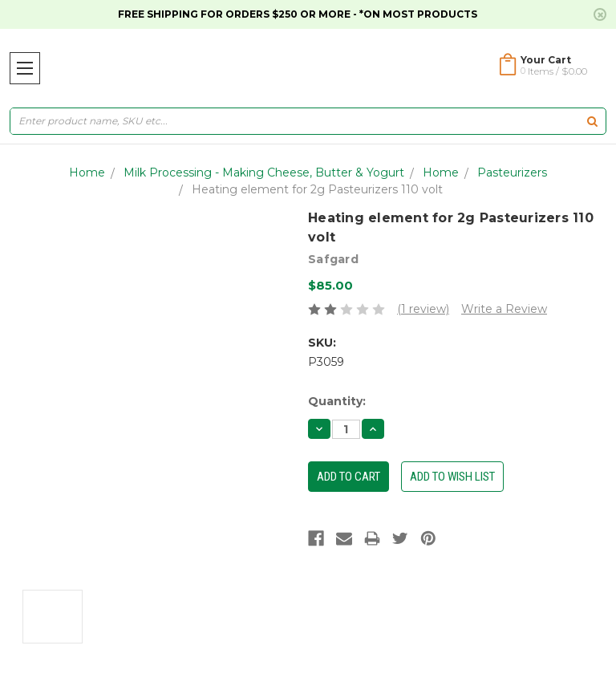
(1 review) (423, 309)
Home (87, 173)
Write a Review (504, 309)
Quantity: (337, 401)
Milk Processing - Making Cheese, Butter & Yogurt (264, 173)
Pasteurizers (512, 173)
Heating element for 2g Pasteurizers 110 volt (317, 189)
